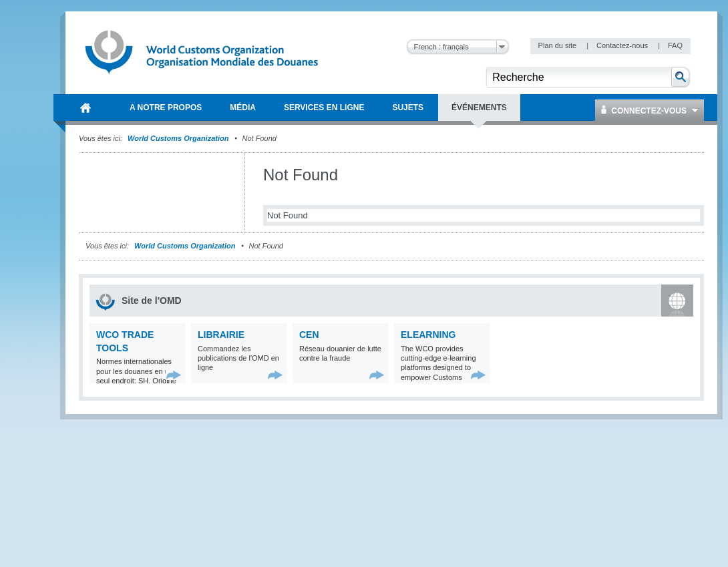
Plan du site (559, 45)
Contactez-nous (623, 45)
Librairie (221, 335)
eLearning (428, 335)
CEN (309, 335)
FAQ (675, 45)
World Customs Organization (179, 138)
